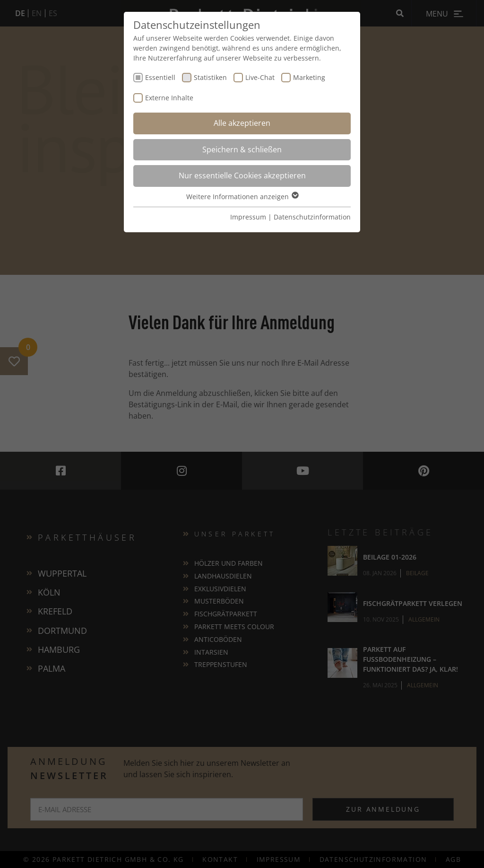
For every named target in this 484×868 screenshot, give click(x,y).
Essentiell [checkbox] (160, 77)
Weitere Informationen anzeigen (242, 197)
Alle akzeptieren (242, 123)
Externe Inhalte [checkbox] (169, 98)
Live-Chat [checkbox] (260, 77)
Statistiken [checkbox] (210, 77)
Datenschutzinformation (312, 217)
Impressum (248, 217)
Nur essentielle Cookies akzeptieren (242, 175)
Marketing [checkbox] (309, 77)
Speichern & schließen (242, 149)
